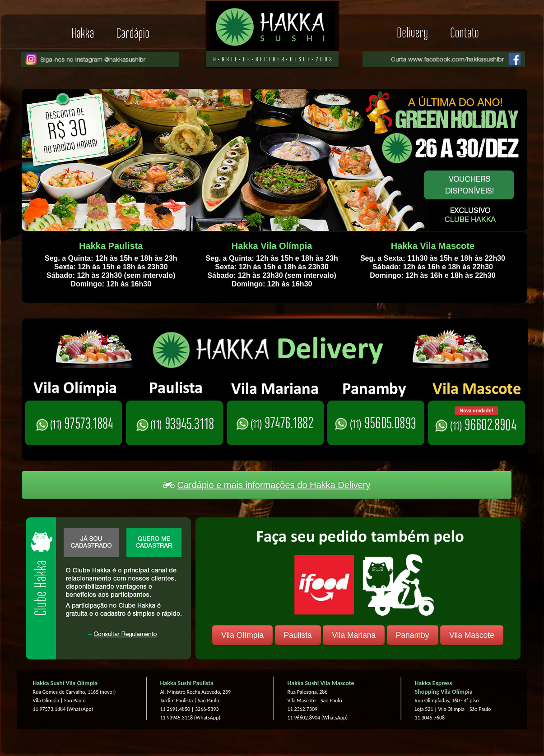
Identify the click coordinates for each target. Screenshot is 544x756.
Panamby (413, 635)
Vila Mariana (354, 635)
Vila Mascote (472, 635)
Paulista (298, 635)
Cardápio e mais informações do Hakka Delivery (267, 485)
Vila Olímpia (242, 635)
